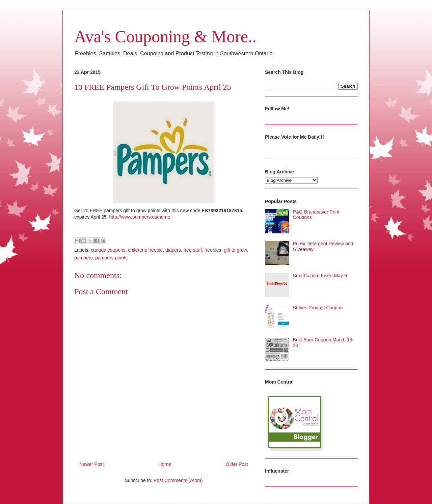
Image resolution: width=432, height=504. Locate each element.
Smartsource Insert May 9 (320, 276)
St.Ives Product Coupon (318, 308)
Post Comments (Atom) (178, 480)
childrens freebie (146, 250)
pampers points (111, 258)
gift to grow (235, 250)
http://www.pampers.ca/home (140, 217)
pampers (83, 258)
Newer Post (91, 464)
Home (165, 464)
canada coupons (108, 250)
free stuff (193, 250)
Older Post (237, 464)
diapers (173, 250)
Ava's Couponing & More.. (165, 36)
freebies (213, 250)
